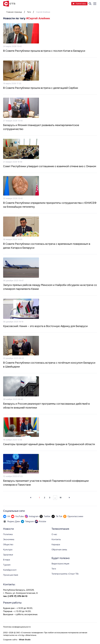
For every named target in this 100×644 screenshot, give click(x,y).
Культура (8, 550)
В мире (7, 560)
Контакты (56, 539)
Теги (29, 12)
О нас (54, 534)
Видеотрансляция (60, 564)
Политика (8, 534)
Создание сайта (10, 640)
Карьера (56, 544)
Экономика (9, 539)
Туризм (7, 565)
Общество (8, 544)
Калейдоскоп (10, 570)
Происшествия (11, 575)
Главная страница (14, 12)
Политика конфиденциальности (17, 627)
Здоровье (8, 555)
